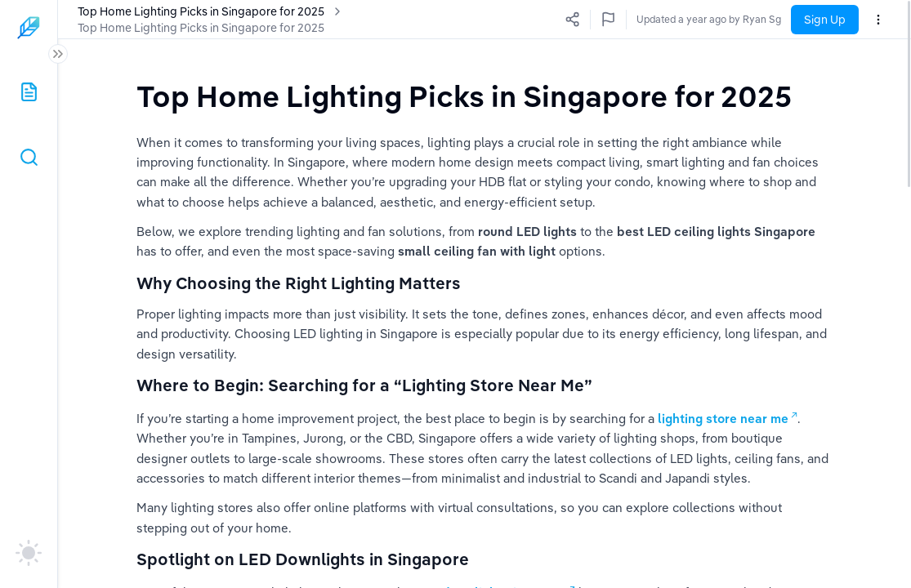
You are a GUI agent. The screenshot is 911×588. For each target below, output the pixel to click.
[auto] (29, 553)
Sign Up (825, 20)
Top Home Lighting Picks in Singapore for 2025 (201, 28)
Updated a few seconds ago (718, 19)
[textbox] (464, 96)
